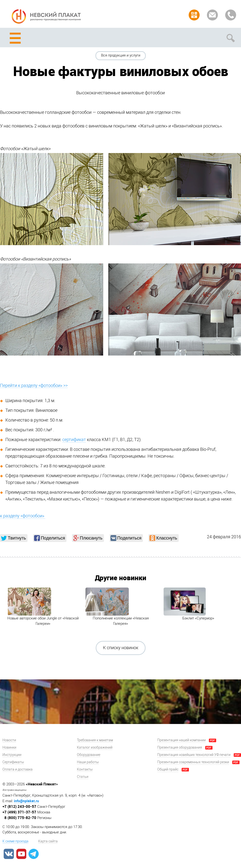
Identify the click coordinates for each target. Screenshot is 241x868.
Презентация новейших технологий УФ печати (194, 755)
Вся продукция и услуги (121, 55)
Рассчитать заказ (194, 15)
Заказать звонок (231, 15)
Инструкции (12, 755)
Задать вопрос (212, 15)
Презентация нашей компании (181, 740)
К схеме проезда (15, 841)
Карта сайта (48, 841)
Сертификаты (13, 762)
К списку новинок (121, 648)
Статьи (83, 777)
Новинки (9, 747)
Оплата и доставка (18, 769)
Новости (9, 740)
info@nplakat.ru (26, 801)
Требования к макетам (95, 740)
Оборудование (89, 755)
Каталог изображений (95, 747)
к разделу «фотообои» (23, 516)
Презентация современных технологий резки (193, 762)
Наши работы (88, 762)
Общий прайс (168, 769)
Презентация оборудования (180, 747)
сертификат (74, 440)
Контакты (85, 769)
